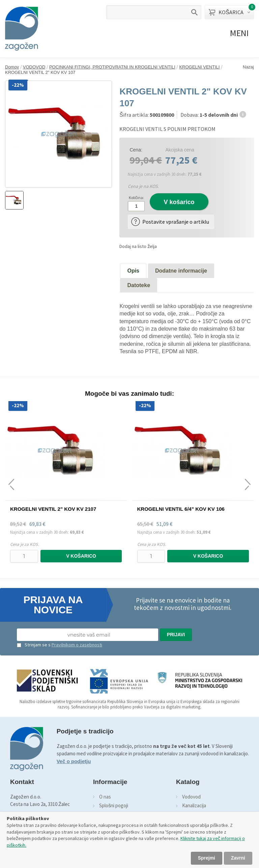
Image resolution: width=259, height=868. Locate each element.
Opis (133, 271)
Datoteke (139, 285)
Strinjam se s (34, 645)
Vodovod (191, 797)
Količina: (136, 198)
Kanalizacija (194, 805)
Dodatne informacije (181, 271)
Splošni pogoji (114, 805)
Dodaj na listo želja (138, 246)
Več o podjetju (74, 761)
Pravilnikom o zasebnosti (77, 645)
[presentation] (11, 484)
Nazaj (248, 67)
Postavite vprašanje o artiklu (176, 222)
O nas (105, 797)
